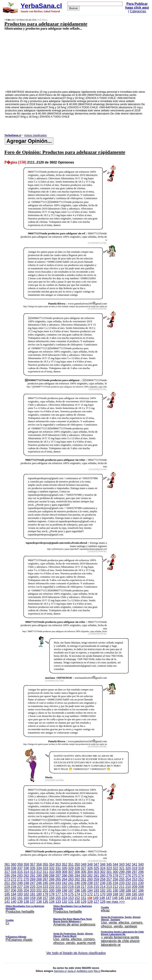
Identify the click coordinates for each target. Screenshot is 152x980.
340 (141, 864)
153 (71, 898)
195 (84, 890)
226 (26, 887)
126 (103, 902)
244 (52, 883)
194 (90, 890)
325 (96, 868)
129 (84, 902)
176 (65, 894)
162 (14, 898)
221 (58, 887)
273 (7, 879)
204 (26, 890)
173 (84, 894)
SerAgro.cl (60, 971)
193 (96, 890)
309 (58, 872)
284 (77, 876)
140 (14, 902)
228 (14, 887)
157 (46, 898)
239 (84, 883)
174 (77, 894)
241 (71, 883)
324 (103, 868)
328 (77, 868)
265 (58, 879)
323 (109, 868)
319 (134, 868)
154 (65, 898)
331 (58, 868)
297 (134, 872)
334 (39, 868)
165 (134, 894)
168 (115, 894)
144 (128, 898)
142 (140, 898)
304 (90, 872)
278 (115, 876)
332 (52, 868)
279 (109, 876)
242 (65, 883)
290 (39, 876)
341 (134, 864)
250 (14, 883)
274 (141, 876)
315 (20, 872)
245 (46, 883)
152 (77, 898)
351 (71, 864)
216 (90, 887)
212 (115, 887)
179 (46, 894)
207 (7, 890)
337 (20, 868)
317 (7, 872)
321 (122, 868)
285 (71, 876)
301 (109, 872)
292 (26, 876)
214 (103, 887)
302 (103, 872)
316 (14, 872)
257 (109, 879)
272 (14, 879)
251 (7, 883)
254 (128, 879)
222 (52, 887)
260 (90, 879)
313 (33, 872)
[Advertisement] (65, 60)
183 (20, 894)
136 (39, 902)
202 (39, 890)
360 (14, 864)
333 (46, 868)
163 (7, 898)
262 (77, 879)
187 (134, 890)
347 (96, 864)
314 (26, 872)
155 (58, 898)
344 (115, 864)
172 (90, 894)
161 (20, 898)
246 (39, 883)
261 (84, 879)
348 (90, 864)
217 (84, 887)
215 (96, 887)
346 (103, 864)
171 (96, 894)
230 (141, 883)
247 (33, 883)
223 (46, 887)
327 (84, 868)
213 (109, 887)
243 (58, 883)
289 (46, 876)
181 (33, 894)
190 (115, 890)
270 (26, 879)
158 (39, 898)
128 (90, 902)
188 (128, 890)
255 (122, 879)
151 (84, 898)
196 (77, 890)
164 (141, 894)
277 (122, 876)
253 (134, 879)
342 (128, 864)
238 (90, 883)
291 (33, 876)
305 (84, 872)
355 (46, 864)
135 (46, 902)
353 (58, 864)
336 (26, 868)
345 (109, 864)
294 (14, 876)
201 (46, 890)
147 (109, 898)
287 (58, 876)
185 (7, 894)
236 (103, 883)
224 (39, 887)
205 (20, 890)
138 (26, 902)
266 (52, 879)
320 (128, 868)
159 (33, 898)
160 (26, 898)
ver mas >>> (76, 924)
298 (128, 872)
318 (141, 868)
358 (26, 864)
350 (77, 864)
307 (71, 872)
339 (7, 868)
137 (33, 902)
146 (115, 898)
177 (58, 894)
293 (20, 876)
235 (109, 883)
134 (52, 902)
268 (39, 879)
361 (7, 864)
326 (90, 868)
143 (134, 898)
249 (20, 883)
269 (33, 879)
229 (7, 887)
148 (102, 898)
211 (122, 887)
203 (33, 890)
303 (96, 872)
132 (65, 902)
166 (128, 894)
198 (65, 890)
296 (141, 872)
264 (65, 879)
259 (96, 879)
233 (122, 883)
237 (96, 883)
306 (77, 872)
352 (65, 864)
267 (46, 879)
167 (122, 894)
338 (14, 868)
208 (141, 887)
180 (39, 894)
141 (7, 902)
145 (121, 898)
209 (134, 887)
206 (14, 890)
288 (52, 876)
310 (52, 872)
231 (134, 883)
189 (122, 890)
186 (141, 890)
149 (96, 898)
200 (52, 890)
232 (128, 883)
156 (52, 898)
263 (71, 879)
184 (14, 894)
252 (141, 879)
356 (39, 864)
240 (77, 883)
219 (71, 887)
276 (128, 876)
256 (115, 879)
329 (71, 868)
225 (33, 887)
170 (103, 894)
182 (26, 894)
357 (33, 864)
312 (39, 872)
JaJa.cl (72, 971)
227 (20, 887)
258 (103, 879)
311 (46, 872)
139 (20, 902)
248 (26, 883)
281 (96, 876)
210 (128, 887)
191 (109, 890)
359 (20, 864)
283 (84, 876)
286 (65, 876)
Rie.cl (97, 971)
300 (115, 872)
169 (109, 894)
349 (84, 864)
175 (71, 894)
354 (52, 864)
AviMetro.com (85, 971)
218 (77, 887)
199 (58, 890)
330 (65, 868)
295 (7, 876)
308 (65, 872)
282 (90, 876)
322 (115, 868)
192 (103, 890)
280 (103, 876)
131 (71, 902)
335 (33, 868)
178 (52, 894)
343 (122, 864)
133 (58, 902)
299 (122, 872)
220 (65, 887)
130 (77, 902)
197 (71, 890)
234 (115, 883)
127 (96, 902)
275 (134, 876)
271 (20, 879)
